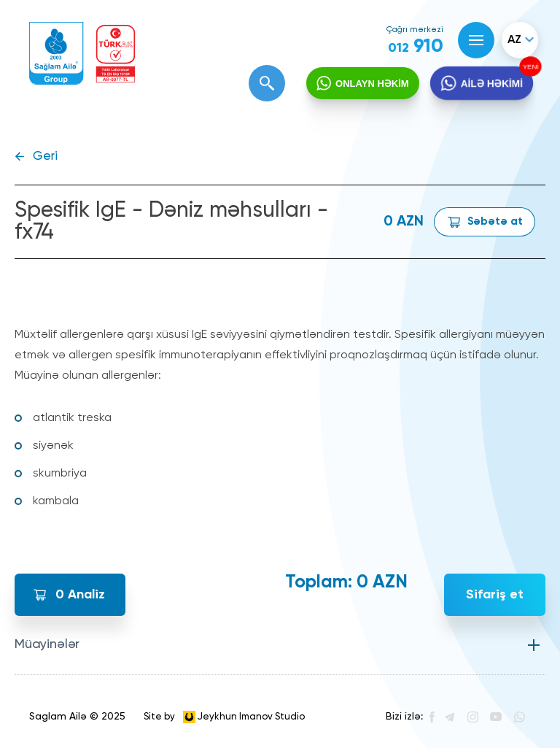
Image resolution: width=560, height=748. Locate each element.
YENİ (529, 66)
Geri (45, 157)
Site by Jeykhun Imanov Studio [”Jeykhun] (224, 717)
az (514, 40)
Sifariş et (495, 595)
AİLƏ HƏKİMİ (491, 84)
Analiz (80, 595)
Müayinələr (47, 644)
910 (416, 47)
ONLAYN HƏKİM (372, 84)
